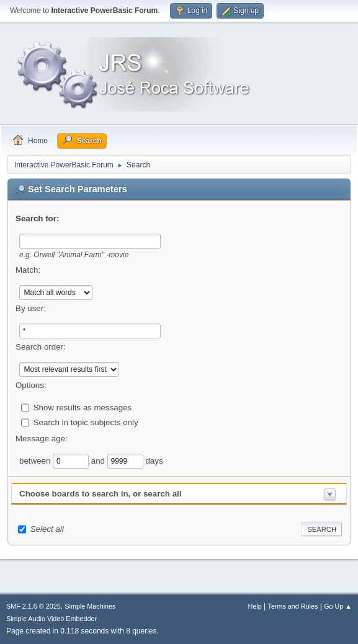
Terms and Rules (293, 606)
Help (255, 606)
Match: (28, 270)
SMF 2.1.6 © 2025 (34, 606)
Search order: (41, 347)
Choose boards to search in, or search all (100, 494)
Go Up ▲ (338, 606)
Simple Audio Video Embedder (51, 619)
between (36, 460)
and (99, 460)
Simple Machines (90, 606)
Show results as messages (83, 407)
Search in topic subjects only (86, 422)
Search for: (37, 218)
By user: (31, 308)
